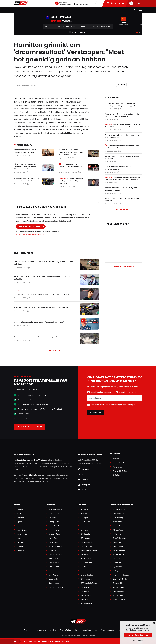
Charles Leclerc (55, 516)
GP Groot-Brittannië (89, 553)
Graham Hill (117, 586)
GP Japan (84, 520)
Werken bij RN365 (120, 474)
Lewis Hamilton (55, 529)
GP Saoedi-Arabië (88, 529)
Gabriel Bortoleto (56, 590)
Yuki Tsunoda (54, 565)
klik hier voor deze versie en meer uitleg (30, 233)
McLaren (20, 529)
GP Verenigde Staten (89, 586)
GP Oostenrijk (86, 549)
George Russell (55, 525)
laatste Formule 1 (25, 463)
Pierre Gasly (53, 541)
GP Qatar (84, 602)
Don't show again (138, 640)
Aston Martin (22, 537)
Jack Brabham (118, 594)
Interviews (97, 10)
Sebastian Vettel (119, 512)
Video (86, 10)
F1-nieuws (26, 10)
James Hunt (117, 545)
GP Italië (84, 570)
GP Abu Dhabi (86, 606)
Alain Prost (117, 525)
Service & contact (119, 466)
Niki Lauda (117, 565)
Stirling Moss (118, 574)
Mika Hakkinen (119, 553)
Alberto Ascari (118, 533)
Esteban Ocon (54, 537)
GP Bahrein (85, 525)
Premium (109, 10)
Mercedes (20, 520)
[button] (124, 21)
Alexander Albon (55, 561)
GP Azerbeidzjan (87, 578)
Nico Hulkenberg (55, 557)
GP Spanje (85, 574)
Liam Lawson (54, 570)
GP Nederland (86, 565)
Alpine (19, 525)
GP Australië (86, 512)
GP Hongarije (86, 561)
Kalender (56, 10)
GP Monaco (85, 541)
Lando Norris (54, 533)
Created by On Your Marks (86, 633)
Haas (19, 541)
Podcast (76, 10)
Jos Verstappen (119, 557)
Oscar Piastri (54, 545)
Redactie (116, 462)
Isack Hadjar (53, 582)
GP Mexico (85, 590)
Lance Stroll (53, 553)
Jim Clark (116, 561)
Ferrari (19, 516)
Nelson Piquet (118, 590)
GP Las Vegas (86, 598)
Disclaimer (28, 633)
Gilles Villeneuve (119, 541)
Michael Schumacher (121, 529)
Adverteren (117, 470)
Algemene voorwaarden (46, 633)
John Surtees (118, 598)
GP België (84, 557)
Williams (20, 549)
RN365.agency (118, 478)
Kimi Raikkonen (119, 516)
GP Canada (85, 537)
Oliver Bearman (55, 574)
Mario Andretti (119, 602)
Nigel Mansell (118, 570)
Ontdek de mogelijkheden (30, 430)
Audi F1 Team (22, 533)
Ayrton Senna (118, 537)
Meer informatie (78, 32)
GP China (84, 516)
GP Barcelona (86, 545)
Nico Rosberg (118, 520)
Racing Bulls (21, 545)
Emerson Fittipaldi (120, 582)
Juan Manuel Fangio (121, 578)
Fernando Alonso (55, 549)
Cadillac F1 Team (23, 553)
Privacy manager (107, 633)
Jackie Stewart (118, 549)
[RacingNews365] (78, 624)
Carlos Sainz (53, 520)
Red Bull (20, 512)
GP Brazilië (85, 594)
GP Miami (85, 533)
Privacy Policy (65, 633)
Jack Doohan (54, 578)
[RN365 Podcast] (72, 3)
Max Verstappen (41, 10)
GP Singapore (86, 582)
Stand (66, 10)
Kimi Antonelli (54, 586)
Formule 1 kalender (30, 478)
